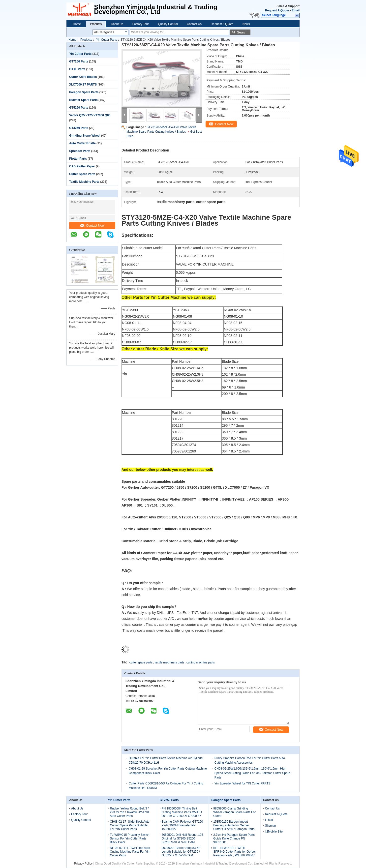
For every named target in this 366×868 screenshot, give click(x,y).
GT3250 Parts (79, 128)
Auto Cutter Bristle (82, 143)
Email (296, 10)
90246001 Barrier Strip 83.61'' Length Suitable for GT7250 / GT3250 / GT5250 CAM (181, 852)
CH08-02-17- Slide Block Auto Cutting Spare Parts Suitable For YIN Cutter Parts (130, 825)
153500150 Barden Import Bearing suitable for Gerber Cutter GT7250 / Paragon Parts (234, 825)
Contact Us (194, 24)
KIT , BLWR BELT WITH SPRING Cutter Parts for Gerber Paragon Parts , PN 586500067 (234, 852)
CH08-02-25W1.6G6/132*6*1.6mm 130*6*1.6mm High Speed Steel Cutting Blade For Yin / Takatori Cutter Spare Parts (252, 773)
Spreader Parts (80, 151)
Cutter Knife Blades (83, 77)
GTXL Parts (77, 69)
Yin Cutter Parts (106, 40)
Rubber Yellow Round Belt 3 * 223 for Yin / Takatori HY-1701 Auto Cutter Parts (130, 812)
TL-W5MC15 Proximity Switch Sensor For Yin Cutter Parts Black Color (130, 838)
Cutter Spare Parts (82, 174)
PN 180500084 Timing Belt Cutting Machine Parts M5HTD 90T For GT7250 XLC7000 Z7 (182, 812)
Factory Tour (141, 24)
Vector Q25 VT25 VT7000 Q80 (90, 115)
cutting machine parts (201, 662)
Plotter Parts (78, 159)
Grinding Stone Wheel (85, 136)
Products (96, 24)
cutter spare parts (141, 662)
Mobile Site (274, 832)
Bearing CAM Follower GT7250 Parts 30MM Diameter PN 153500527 (182, 825)
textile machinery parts (170, 662)
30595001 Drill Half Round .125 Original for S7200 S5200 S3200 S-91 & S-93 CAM (182, 838)
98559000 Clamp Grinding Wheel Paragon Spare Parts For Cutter (234, 812)
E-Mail (269, 820)
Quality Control (168, 24)
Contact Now (92, 225)
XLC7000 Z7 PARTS (83, 85)
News (246, 24)
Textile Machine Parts (84, 182)
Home (77, 24)
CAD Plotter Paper (82, 166)
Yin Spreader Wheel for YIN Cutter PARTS (243, 783)
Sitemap (271, 826)
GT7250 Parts (79, 61)
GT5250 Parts (79, 108)
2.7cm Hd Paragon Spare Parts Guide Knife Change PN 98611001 (234, 838)
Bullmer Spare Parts (83, 100)
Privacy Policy (83, 864)
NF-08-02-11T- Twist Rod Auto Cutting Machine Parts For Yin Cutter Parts (130, 852)
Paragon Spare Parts (84, 92)
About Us (117, 24)
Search (242, 32)
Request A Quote (277, 10)
